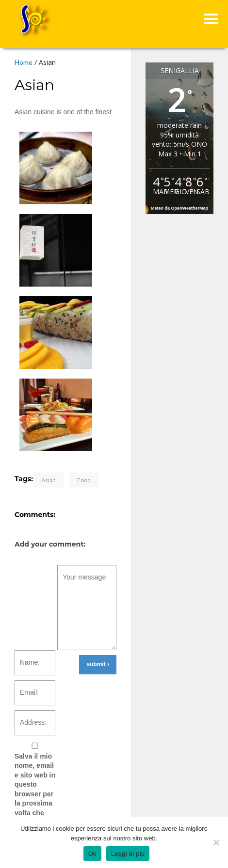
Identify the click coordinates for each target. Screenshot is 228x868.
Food (84, 480)
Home (24, 62)
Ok (92, 854)
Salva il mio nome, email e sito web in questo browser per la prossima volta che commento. (35, 789)
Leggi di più (128, 854)
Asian (49, 480)
